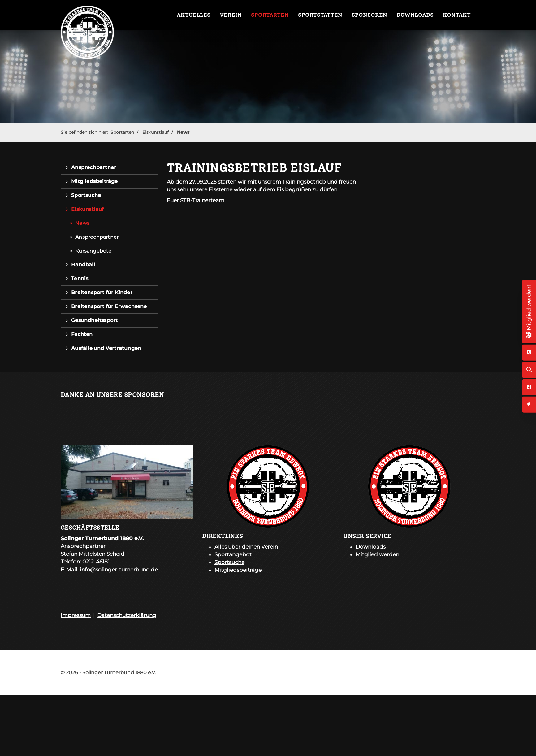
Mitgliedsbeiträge (94, 181)
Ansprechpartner (94, 167)
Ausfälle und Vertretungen (106, 348)
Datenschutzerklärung (127, 615)
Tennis (80, 278)
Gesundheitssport (94, 320)
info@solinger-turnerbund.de (119, 570)
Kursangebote (93, 251)
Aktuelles (194, 15)
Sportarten (270, 15)
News (183, 132)
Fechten (82, 334)
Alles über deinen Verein (246, 547)
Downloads (415, 15)
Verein (231, 15)
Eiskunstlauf (156, 132)
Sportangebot (233, 554)
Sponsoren (369, 15)
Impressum (76, 615)
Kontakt (457, 15)
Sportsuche (86, 195)
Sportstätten (320, 15)
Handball (83, 265)
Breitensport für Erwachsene (109, 306)
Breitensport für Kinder (102, 292)
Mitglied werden (377, 554)
